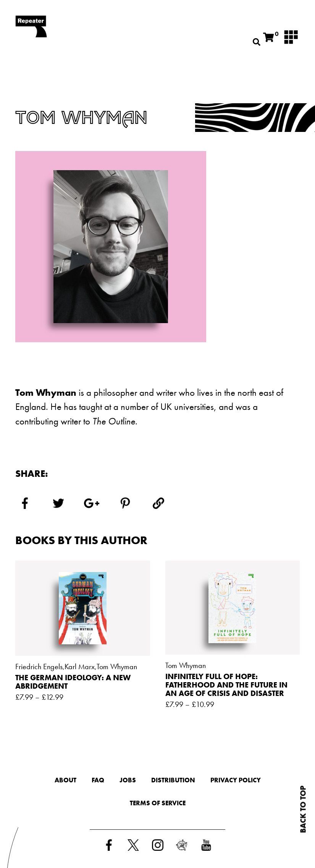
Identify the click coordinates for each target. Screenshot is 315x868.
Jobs (128, 780)
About (65, 780)
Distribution (173, 780)
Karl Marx (80, 666)
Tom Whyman (117, 666)
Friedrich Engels (39, 666)
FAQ (98, 780)
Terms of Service (158, 803)
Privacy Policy (236, 780)
